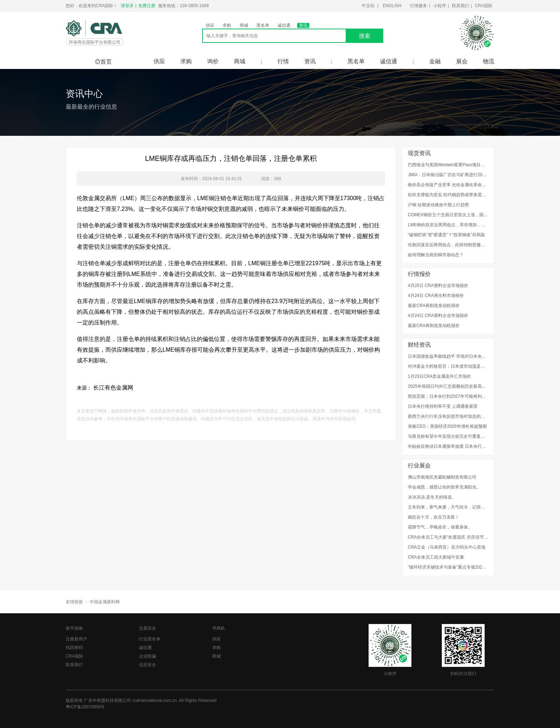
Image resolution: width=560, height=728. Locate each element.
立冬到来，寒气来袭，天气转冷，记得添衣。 (448, 507)
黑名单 (263, 25)
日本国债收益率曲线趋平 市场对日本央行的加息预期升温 (448, 356)
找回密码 (74, 648)
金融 (435, 61)
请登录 (127, 6)
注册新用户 (76, 639)
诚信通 (284, 25)
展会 (462, 61)
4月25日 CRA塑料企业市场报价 (438, 286)
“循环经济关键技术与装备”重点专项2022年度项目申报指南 (448, 567)
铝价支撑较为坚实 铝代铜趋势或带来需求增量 (448, 195)
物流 (489, 61)
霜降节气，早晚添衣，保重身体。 (440, 527)
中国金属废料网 (105, 602)
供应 (210, 25)
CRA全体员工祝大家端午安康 (436, 557)
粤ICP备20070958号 (85, 707)
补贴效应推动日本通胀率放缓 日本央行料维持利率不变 (448, 446)
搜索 (365, 36)
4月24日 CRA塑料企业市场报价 (438, 316)
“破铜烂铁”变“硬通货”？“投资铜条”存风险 (446, 235)
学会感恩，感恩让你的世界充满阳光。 (444, 487)
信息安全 (147, 665)
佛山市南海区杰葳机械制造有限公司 (442, 477)
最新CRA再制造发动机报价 (434, 306)
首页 (103, 62)
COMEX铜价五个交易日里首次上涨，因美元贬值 (448, 215)
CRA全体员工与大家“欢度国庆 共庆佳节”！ (448, 537)
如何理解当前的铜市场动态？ (436, 255)
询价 (213, 61)
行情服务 (419, 6)
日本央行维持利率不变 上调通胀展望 (443, 406)
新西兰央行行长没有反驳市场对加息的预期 (448, 416)
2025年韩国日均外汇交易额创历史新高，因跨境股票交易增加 (448, 386)
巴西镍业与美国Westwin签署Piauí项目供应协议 (448, 165)
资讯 (303, 25)
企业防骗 (147, 656)
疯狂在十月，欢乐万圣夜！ (434, 517)
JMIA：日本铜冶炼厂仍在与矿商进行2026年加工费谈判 (448, 175)
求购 (227, 25)
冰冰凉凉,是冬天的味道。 (432, 497)
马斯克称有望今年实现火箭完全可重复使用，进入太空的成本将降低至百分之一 (448, 436)
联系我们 (460, 6)
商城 (244, 25)
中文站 (368, 6)
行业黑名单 (150, 639)
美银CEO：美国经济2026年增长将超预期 (447, 426)
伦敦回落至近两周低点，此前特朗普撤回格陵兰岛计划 (448, 245)
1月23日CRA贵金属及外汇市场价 (439, 376)
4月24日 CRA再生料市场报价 (436, 296)
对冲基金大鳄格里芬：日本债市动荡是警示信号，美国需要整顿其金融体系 (448, 366)
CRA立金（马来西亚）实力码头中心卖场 (447, 547)
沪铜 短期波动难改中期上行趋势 (438, 205)
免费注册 (147, 6)
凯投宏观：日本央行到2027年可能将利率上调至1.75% (448, 396)
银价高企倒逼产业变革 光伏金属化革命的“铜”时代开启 (448, 185)
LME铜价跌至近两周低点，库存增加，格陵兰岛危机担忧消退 (448, 225)
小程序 (440, 6)
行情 (283, 61)
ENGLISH (392, 6)
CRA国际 (484, 6)
